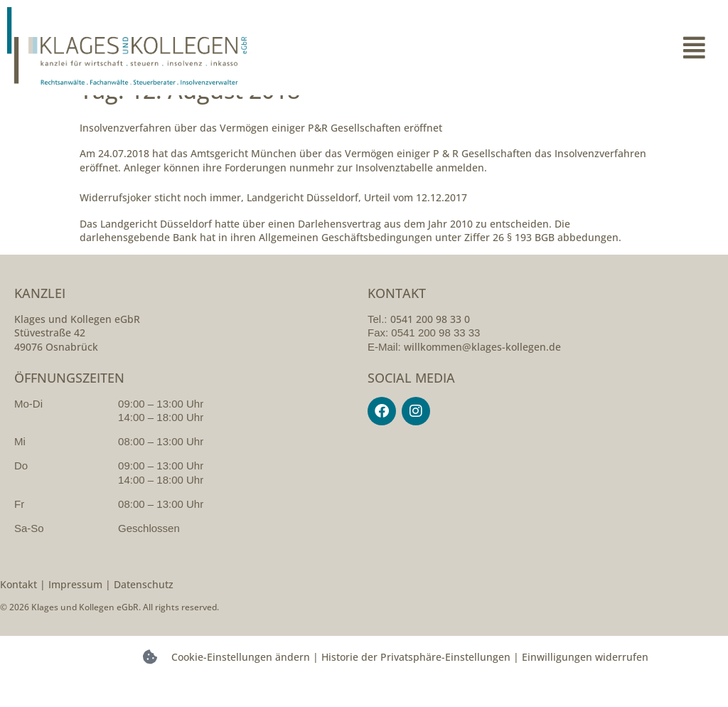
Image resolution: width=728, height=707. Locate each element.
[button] (542, 48)
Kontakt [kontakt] (18, 608)
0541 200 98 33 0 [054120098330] (430, 343)
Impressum (75, 608)
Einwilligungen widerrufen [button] (585, 682)
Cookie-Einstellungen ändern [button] (241, 682)
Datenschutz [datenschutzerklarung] (144, 608)
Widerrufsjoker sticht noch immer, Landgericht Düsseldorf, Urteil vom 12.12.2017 (273, 222)
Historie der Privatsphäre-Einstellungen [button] (416, 682)
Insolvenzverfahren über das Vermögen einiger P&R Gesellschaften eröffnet (261, 152)
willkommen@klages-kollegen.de (482, 371)
